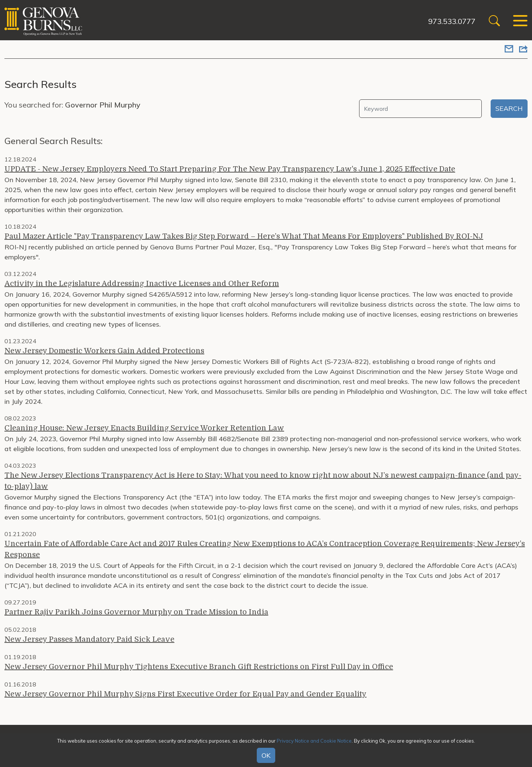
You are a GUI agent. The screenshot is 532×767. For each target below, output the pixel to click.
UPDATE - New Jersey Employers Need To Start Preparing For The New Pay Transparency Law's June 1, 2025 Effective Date (230, 169)
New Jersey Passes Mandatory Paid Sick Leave (89, 639)
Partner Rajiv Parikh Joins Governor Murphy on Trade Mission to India (136, 612)
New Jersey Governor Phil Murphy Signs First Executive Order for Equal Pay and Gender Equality (185, 694)
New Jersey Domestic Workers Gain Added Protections (104, 351)
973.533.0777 (452, 21)
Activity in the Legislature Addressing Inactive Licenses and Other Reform (142, 284)
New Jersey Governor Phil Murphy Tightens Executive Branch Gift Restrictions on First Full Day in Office (199, 667)
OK (266, 755)
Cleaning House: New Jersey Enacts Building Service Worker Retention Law (144, 428)
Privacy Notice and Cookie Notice (314, 741)
